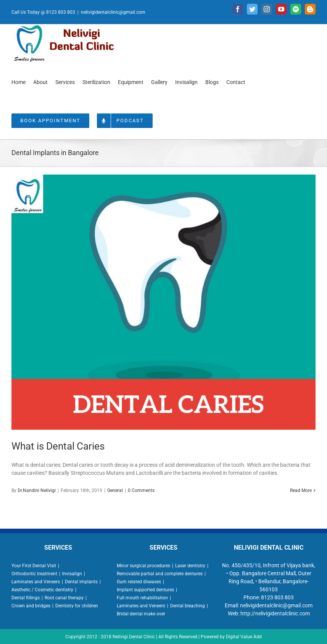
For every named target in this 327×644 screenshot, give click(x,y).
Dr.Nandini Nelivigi (37, 490)
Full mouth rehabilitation (142, 598)
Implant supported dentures (145, 590)
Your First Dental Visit (34, 566)
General (115, 490)
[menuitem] (19, 82)
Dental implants (81, 582)
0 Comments (141, 490)
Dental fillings (26, 598)
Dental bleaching (188, 606)
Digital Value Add (244, 637)
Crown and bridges (31, 606)
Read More (301, 490)
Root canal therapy (64, 598)
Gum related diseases (139, 582)
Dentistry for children (77, 606)
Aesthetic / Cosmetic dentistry (42, 590)
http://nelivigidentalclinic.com (275, 613)
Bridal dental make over (141, 614)
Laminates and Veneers (36, 582)
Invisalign (72, 574)
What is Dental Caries (58, 446)
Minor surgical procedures (143, 566)
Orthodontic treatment (34, 574)
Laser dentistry (190, 566)
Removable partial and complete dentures (160, 574)
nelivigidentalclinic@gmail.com (113, 12)
